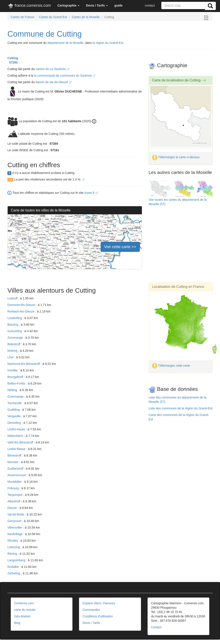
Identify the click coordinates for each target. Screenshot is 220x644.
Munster (13, 462)
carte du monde (25, 610)
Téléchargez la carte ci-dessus (176, 157)
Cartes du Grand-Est (53, 17)
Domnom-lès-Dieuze (22, 305)
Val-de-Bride (16, 514)
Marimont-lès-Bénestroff (24, 364)
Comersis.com (24, 603)
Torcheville (15, 403)
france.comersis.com (29, 6)
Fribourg (14, 488)
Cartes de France (22, 17)
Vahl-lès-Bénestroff (21, 442)
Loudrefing (15, 318)
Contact (156, 627)
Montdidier (15, 482)
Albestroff (14, 501)
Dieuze (13, 508)
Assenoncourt (17, 475)
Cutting (13, 58)
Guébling (14, 410)
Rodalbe (14, 567)
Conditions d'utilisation (98, 616)
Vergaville (15, 416)
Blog (17, 623)
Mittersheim (16, 436)
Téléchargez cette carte (171, 366)
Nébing (13, 390)
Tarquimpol (15, 495)
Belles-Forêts (17, 383)
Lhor (11, 357)
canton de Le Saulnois (52, 69)
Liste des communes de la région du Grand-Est (181, 408)
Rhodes (13, 541)
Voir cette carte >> (120, 247)
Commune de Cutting (45, 34)
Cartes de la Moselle (86, 17)
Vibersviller (15, 527)
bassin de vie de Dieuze (54, 82)
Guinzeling (15, 331)
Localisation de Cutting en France (178, 287)
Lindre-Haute (17, 429)
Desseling (15, 423)
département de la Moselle (65, 43)
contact (150, 5)
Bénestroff (15, 455)
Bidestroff (14, 344)
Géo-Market (22, 616)
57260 (13, 62)
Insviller (13, 370)
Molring (13, 351)
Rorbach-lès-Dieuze (21, 311)
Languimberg (17, 560)
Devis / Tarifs (91, 623)
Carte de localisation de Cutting (176, 80)
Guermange (16, 397)
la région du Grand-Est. (108, 43)
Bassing (13, 325)
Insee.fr (91, 193)
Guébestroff (16, 469)
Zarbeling (14, 573)
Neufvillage (15, 534)
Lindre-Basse (17, 449)
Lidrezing (14, 547)
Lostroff (13, 298)
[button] (68, 5)
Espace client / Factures (99, 603)
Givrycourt (15, 521)
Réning (13, 554)
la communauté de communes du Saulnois (65, 76)
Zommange (16, 338)
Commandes (91, 610)
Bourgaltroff (16, 377)
